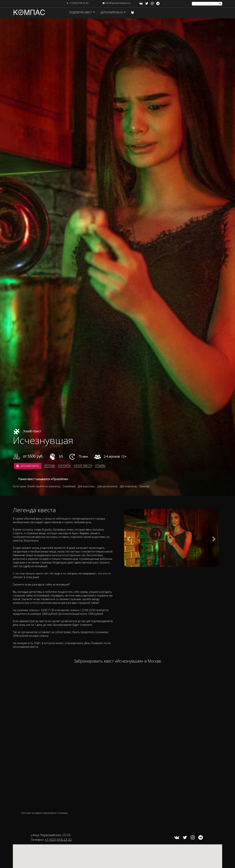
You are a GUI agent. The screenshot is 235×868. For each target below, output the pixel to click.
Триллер (144, 486)
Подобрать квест (81, 12)
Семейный (69, 486)
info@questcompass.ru (118, 3)
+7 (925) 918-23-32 (79, 3)
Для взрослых (86, 486)
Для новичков (128, 486)
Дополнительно (112, 12)
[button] (128, 538)
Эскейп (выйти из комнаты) (44, 486)
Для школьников (107, 486)
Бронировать (28, 466)
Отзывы (100, 466)
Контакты (64, 466)
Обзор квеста (83, 466)
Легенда (50, 466)
